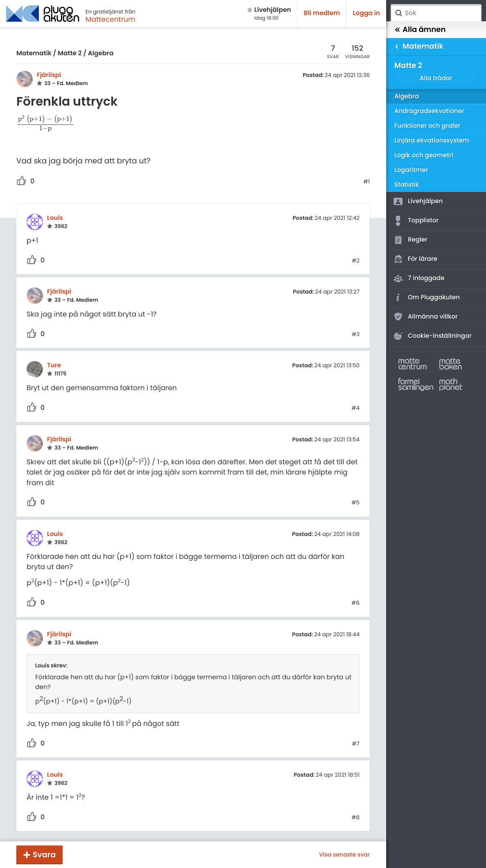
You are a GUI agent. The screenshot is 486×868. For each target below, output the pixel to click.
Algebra (101, 53)
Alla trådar (436, 78)
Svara (44, 855)
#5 (355, 503)
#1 (367, 182)
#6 (355, 603)
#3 (356, 335)
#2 (356, 261)
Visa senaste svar (344, 854)
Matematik (34, 53)
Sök (398, 13)
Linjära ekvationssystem (432, 141)
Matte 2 (70, 53)
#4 (355, 408)
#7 (356, 744)
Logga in (366, 13)
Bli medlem (322, 13)
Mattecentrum (110, 19)
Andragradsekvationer (429, 111)
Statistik (407, 185)
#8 (355, 818)
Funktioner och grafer (427, 126)
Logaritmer (411, 170)
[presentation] (46, 125)
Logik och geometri (424, 155)
